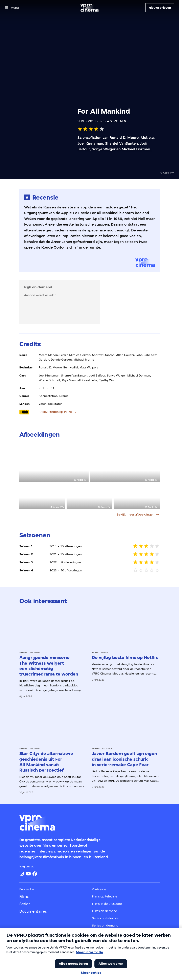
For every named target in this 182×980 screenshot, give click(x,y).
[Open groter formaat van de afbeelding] (54, 463)
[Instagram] (22, 874)
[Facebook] (35, 874)
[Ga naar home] (89, 8)
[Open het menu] (12, 8)
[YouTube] (28, 874)
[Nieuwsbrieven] (160, 8)
